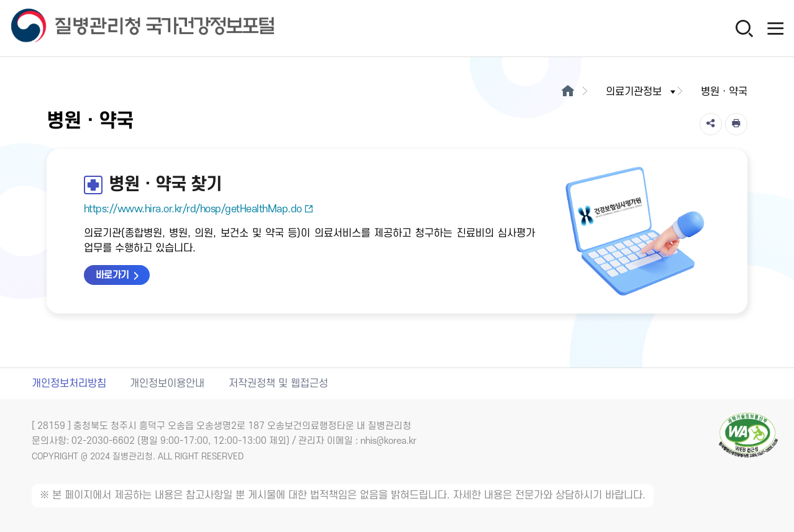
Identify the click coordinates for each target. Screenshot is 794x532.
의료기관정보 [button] (642, 92)
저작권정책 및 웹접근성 (278, 384)
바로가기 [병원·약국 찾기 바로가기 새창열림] (112, 275)
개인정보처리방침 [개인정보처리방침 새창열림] (69, 384)
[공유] (711, 124)
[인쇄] (736, 124)
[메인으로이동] (568, 92)
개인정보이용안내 (167, 384)
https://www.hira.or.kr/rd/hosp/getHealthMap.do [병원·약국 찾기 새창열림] (199, 209)
